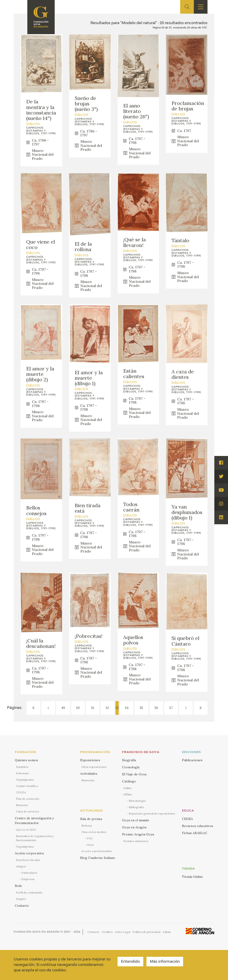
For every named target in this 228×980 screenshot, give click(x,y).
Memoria (22, 805)
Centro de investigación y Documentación (34, 821)
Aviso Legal (123, 932)
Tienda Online (192, 877)
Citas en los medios (94, 832)
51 (93, 708)
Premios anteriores (136, 841)
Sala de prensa (91, 819)
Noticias (87, 826)
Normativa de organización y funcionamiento (35, 838)
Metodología (137, 801)
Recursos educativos (198, 826)
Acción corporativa (29, 853)
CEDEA (21, 792)
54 (127, 708)
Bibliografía (136, 807)
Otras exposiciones (94, 767)
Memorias (88, 780)
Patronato (23, 773)
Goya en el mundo (136, 820)
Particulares (29, 873)
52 (108, 708)
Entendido (130, 962)
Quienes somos (26, 760)
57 (171, 708)
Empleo (21, 899)
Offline (128, 794)
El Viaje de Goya (134, 774)
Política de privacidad (146, 932)
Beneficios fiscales (28, 860)
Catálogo (129, 781)
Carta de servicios (28, 811)
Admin (167, 932)
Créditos (107, 932)
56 (156, 708)
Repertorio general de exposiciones (152, 813)
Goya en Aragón (134, 827)
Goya (90, 845)
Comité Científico (27, 786)
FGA (90, 838)
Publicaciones (192, 760)
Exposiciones (90, 760)
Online (127, 788)
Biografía (129, 760)
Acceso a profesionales (97, 851)
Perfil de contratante (29, 892)
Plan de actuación (28, 799)
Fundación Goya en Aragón (37, 932)
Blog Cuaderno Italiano (98, 858)
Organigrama (25, 780)
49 (63, 708)
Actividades (89, 774)
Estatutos (22, 767)
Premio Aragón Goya (138, 834)
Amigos (21, 866)
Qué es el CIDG (26, 830)
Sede (18, 886)
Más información (165, 962)
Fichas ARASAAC (195, 833)
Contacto (22, 906)
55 (141, 708)
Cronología (131, 767)
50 (78, 708)
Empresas (28, 879)
